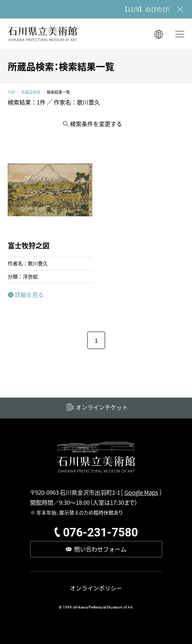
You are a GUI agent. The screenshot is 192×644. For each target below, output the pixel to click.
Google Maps (141, 492)
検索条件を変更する (96, 124)
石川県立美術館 (42, 34)
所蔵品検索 (31, 92)
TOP (11, 92)
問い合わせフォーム (100, 549)
